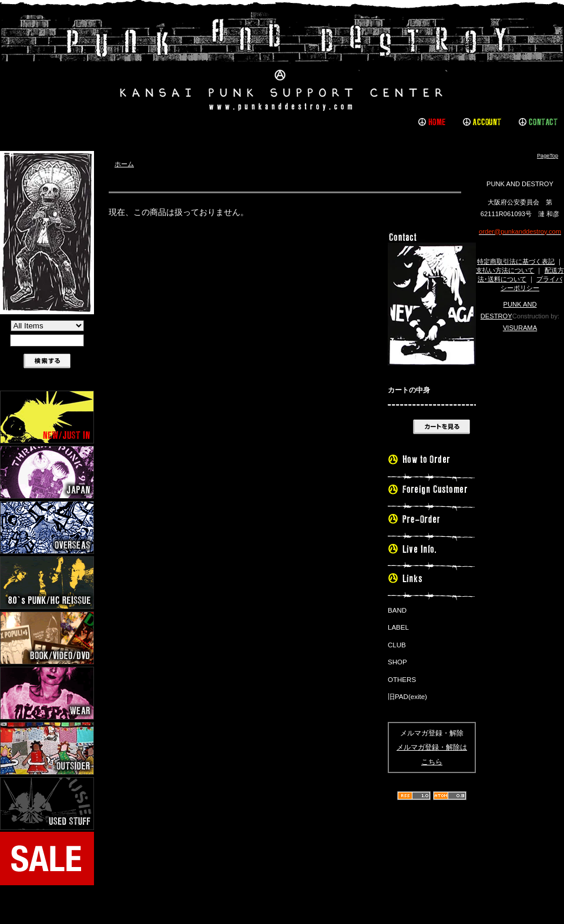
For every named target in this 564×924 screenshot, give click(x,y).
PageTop (548, 156)
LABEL (398, 627)
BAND (397, 610)
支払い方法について (505, 270)
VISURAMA (520, 328)
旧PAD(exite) (407, 697)
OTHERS (402, 680)
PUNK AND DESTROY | (282, 62)
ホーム (124, 164)
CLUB (397, 645)
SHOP (397, 662)
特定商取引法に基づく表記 (516, 261)
